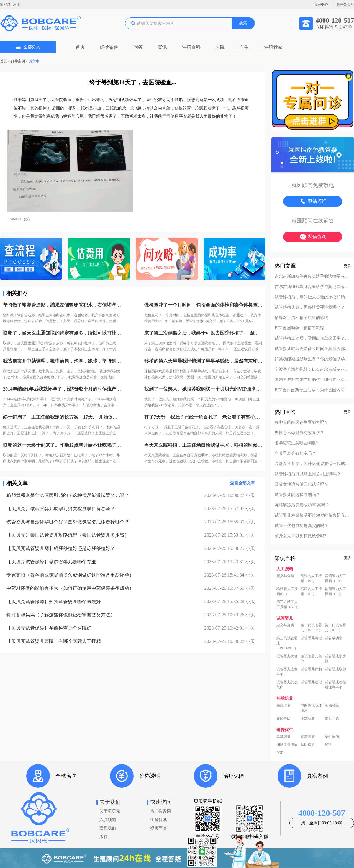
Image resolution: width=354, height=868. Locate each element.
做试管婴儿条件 (311, 659)
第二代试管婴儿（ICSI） (335, 628)
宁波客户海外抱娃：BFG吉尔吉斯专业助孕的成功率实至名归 (313, 369)
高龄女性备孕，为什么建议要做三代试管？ (313, 464)
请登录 (5, 4)
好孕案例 (109, 47)
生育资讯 (158, 820)
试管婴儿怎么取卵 (287, 685)
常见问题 (332, 718)
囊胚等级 (283, 718)
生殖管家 (273, 47)
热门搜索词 (160, 811)
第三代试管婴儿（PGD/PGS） (287, 643)
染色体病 (332, 737)
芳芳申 (34, 61)
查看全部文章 (242, 483)
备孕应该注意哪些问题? (296, 443)
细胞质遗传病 (287, 745)
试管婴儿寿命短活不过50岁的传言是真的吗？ (313, 515)
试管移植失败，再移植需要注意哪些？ (310, 307)
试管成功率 (334, 638)
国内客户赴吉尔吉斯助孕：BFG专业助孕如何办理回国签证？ (313, 380)
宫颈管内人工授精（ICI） (335, 578)
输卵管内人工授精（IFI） (335, 591)
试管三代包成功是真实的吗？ (301, 526)
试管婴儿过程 (311, 682)
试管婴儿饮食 (287, 656)
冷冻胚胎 (308, 718)
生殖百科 (191, 47)
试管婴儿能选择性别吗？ (297, 495)
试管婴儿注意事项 (287, 672)
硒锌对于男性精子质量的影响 (301, 318)
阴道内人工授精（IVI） (311, 578)
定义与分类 (285, 576)
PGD (280, 753)
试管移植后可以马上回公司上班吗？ (308, 474)
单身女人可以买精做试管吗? (300, 536)
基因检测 (308, 745)
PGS (328, 745)
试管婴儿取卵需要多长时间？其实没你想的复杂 (313, 349)
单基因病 (283, 737)
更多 (347, 266)
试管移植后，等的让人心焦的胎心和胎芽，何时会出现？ (313, 297)
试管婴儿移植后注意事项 (335, 685)
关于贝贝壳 (110, 811)
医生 (244, 47)
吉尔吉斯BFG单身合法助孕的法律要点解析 (313, 276)
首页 (80, 47)
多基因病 (308, 737)
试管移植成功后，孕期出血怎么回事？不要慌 (313, 338)
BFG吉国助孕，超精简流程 (299, 328)
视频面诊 (158, 828)
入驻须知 (108, 820)
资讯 (162, 47)
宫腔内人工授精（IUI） (311, 591)
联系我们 (108, 828)
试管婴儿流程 (311, 638)
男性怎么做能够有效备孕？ (299, 433)
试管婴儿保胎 (311, 669)
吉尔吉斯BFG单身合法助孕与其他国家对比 (313, 287)
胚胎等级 (332, 705)
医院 (220, 47)
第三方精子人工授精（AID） (288, 604)
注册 (17, 4)
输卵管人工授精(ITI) (287, 591)
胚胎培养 (283, 705)
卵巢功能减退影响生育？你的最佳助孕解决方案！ (313, 359)
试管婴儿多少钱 (335, 659)
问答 (138, 47)
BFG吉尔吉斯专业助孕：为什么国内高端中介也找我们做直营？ (313, 390)
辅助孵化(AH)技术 (311, 708)
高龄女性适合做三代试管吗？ (301, 484)
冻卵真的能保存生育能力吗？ (301, 422)
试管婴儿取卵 (335, 669)
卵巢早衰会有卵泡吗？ (295, 453)
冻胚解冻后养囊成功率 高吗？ (302, 505)
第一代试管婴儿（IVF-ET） (312, 628)
